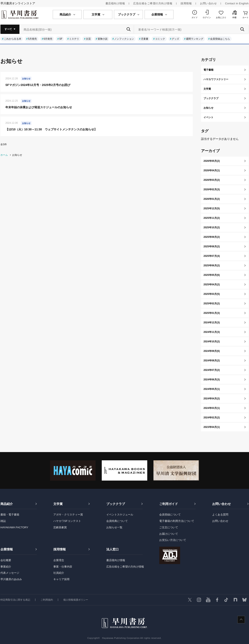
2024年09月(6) (212, 351)
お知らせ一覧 (114, 527)
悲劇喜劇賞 (60, 527)
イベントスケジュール (120, 515)
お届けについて (169, 534)
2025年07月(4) (212, 256)
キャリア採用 (61, 579)
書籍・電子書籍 (10, 515)
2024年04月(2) (212, 399)
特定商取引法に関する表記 (15, 600)
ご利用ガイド (169, 504)
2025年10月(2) (212, 227)
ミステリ (74, 39)
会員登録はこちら (220, 39)
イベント (208, 117)
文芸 (88, 39)
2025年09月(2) (212, 237)
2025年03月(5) (212, 294)
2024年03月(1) (212, 408)
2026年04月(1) (212, 170)
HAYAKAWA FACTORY (14, 527)
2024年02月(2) (212, 418)
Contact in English (237, 3)
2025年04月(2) (212, 285)
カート (245, 17)
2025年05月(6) (212, 275)
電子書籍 (208, 70)
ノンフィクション (124, 39)
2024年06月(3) (212, 380)
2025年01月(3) (212, 313)
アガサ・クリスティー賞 (68, 515)
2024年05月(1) (212, 389)
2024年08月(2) (212, 361)
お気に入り (221, 17)
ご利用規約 (47, 600)
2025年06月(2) (212, 265)
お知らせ (208, 108)
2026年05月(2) (212, 161)
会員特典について (117, 521)
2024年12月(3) (212, 323)
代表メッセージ (10, 573)
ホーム (4, 155)
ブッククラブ (211, 98)
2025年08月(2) (212, 246)
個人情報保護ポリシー (76, 600)
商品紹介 (7, 504)
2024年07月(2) (212, 370)
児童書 (145, 39)
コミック (160, 39)
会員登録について (170, 515)
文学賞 (207, 89)
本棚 (234, 17)
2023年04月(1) (212, 427)
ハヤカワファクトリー (216, 79)
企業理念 (59, 560)
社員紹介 (59, 573)
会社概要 (6, 560)
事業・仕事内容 (63, 567)
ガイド (195, 17)
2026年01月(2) (212, 199)
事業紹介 (6, 567)
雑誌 (3, 521)
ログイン (207, 17)
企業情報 (7, 549)
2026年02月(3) (212, 189)
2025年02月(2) (212, 304)
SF (61, 39)
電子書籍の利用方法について (177, 521)
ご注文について (169, 527)
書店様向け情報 (115, 3)
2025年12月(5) (212, 208)
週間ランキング (195, 39)
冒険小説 (103, 39)
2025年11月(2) (212, 218)
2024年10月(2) (212, 342)
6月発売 (48, 39)
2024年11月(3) (212, 332)
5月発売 (32, 39)
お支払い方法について (173, 540)
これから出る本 (13, 39)
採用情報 (186, 3)
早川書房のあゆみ (11, 579)
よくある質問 (220, 515)
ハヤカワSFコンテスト (67, 521)
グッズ (175, 39)
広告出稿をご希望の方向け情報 (153, 3)
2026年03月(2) (212, 180)
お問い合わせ (208, 3)
